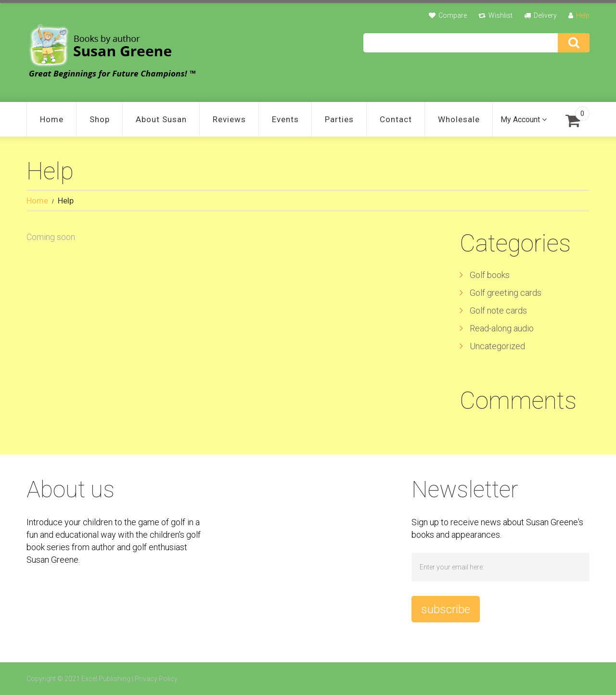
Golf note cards (498, 310)
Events (285, 119)
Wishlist (500, 15)
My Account (520, 120)
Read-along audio (502, 328)
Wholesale (459, 119)
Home (52, 119)
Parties (339, 119)
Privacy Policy (156, 679)
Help (583, 15)
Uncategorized (497, 346)
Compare (453, 15)
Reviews (229, 119)
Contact (396, 119)
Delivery (545, 15)
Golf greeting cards (506, 293)
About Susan (161, 119)
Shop (100, 119)
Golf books (490, 275)
